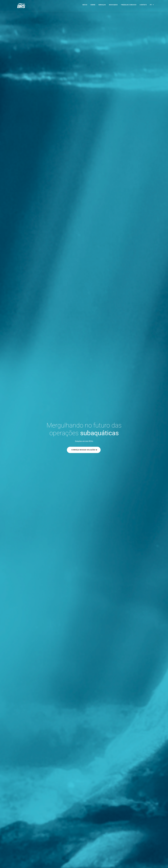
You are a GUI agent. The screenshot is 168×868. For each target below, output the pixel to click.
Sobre (93, 5)
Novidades (113, 5)
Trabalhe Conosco (129, 5)
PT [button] (151, 5)
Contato (143, 5)
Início (85, 5)
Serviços (102, 5)
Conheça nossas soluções (83, 450)
